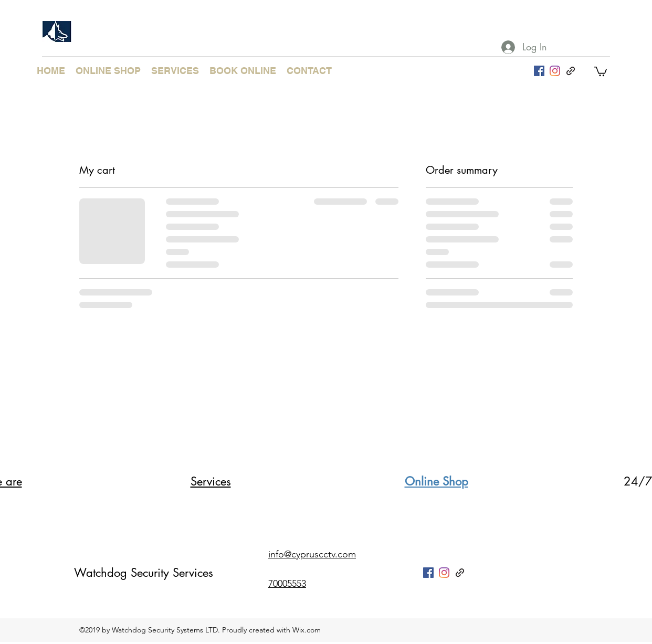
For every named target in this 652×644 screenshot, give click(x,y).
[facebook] (539, 71)
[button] (601, 71)
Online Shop (437, 481)
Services (211, 481)
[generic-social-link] (571, 71)
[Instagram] (555, 71)
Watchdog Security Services (144, 573)
